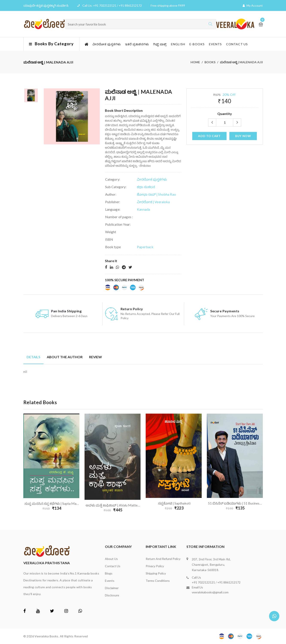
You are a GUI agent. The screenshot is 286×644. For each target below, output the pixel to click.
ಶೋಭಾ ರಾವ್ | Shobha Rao (156, 194)
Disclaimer (112, 588)
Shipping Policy (156, 573)
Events (215, 44)
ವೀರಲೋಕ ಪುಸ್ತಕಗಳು (107, 44)
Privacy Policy (155, 566)
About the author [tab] (65, 357)
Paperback (145, 247)
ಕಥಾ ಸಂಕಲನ (146, 187)
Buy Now (243, 136)
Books (210, 62)
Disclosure (112, 595)
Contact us (237, 44)
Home (195, 62)
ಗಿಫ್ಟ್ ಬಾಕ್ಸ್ (160, 44)
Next (265, 464)
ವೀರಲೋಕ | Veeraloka (153, 202)
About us (111, 559)
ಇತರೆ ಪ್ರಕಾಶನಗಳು (137, 44)
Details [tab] (33, 357)
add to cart (209, 136)
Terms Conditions (158, 581)
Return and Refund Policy (163, 559)
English (178, 44)
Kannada (143, 209)
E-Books (197, 44)
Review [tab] (95, 357)
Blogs (109, 573)
